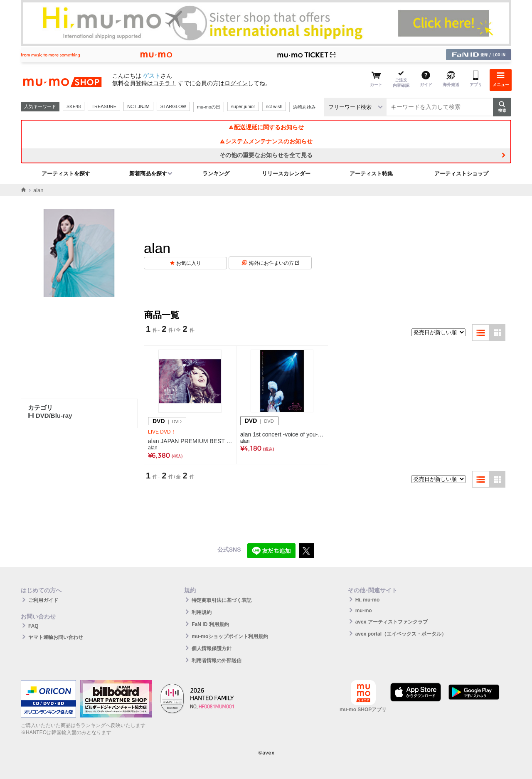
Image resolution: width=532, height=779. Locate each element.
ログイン (236, 83)
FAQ (33, 626)
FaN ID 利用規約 (210, 624)
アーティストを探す (66, 174)
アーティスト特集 (371, 174)
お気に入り (189, 263)
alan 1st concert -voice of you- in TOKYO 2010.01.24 (282, 434)
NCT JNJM (138, 106)
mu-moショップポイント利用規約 (230, 636)
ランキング (216, 174)
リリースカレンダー (286, 174)
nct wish (274, 106)
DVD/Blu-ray (50, 415)
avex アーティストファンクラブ (392, 622)
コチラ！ (165, 83)
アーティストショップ (461, 174)
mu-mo (364, 611)
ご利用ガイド (43, 600)
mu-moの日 (209, 107)
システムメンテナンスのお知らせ (266, 141)
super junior (243, 106)
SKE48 (74, 106)
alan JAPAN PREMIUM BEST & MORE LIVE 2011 (190, 441)
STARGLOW (173, 106)
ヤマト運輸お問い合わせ (56, 637)
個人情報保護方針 (212, 648)
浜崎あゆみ (304, 107)
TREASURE (104, 106)
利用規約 (202, 612)
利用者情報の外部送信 (217, 661)
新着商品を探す (148, 174)
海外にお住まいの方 (274, 263)
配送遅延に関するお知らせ (266, 127)
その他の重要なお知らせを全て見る (266, 155)
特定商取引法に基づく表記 (222, 600)
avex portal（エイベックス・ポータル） (401, 634)
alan (153, 448)
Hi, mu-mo (368, 600)
